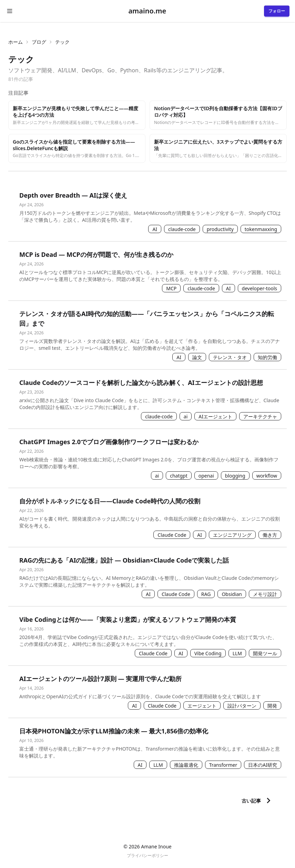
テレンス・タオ (230, 357)
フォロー (277, 11)
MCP (171, 288)
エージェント (202, 706)
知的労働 (267, 357)
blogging (235, 476)
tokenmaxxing (261, 229)
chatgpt (179, 476)
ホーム (16, 42)
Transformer (223, 765)
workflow (267, 476)
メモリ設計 (265, 594)
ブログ (39, 42)
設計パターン (242, 706)
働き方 (270, 535)
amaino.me (147, 11)
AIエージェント (215, 416)
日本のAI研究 (263, 765)
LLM (237, 653)
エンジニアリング (232, 535)
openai (206, 476)
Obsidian (232, 594)
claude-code (182, 229)
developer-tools (260, 288)
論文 (197, 357)
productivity (220, 229)
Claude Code (172, 535)
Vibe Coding (208, 653)
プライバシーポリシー (147, 856)
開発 (272, 706)
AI (155, 229)
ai (186, 416)
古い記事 (258, 801)
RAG (206, 594)
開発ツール (265, 653)
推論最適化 (186, 765)
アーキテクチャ (260, 416)
